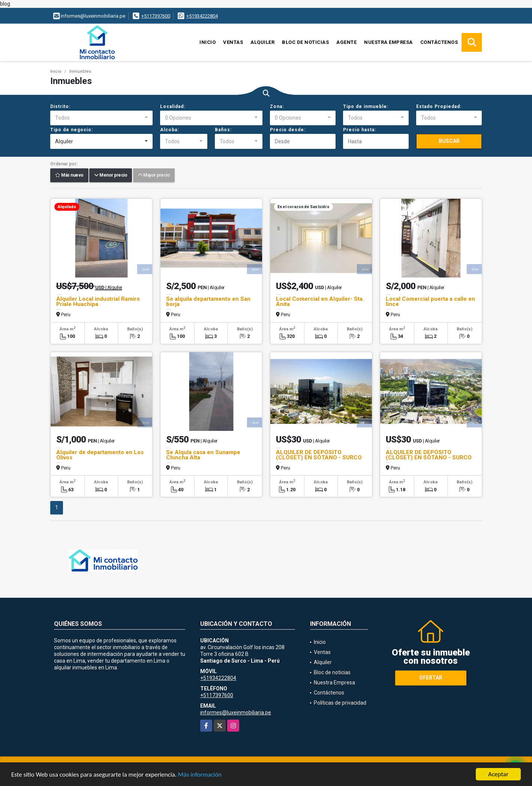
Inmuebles (80, 71)
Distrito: (60, 106)
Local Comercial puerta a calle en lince (430, 301)
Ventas (233, 42)
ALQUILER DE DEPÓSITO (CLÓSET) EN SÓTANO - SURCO (319, 455)
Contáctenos (439, 42)
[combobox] (101, 118)
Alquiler (262, 42)
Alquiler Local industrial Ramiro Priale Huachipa (98, 301)
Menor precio (111, 175)
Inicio (208, 42)
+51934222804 (202, 16)
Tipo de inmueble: (366, 106)
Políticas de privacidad (340, 703)
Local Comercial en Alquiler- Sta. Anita (320, 301)
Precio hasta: (360, 130)
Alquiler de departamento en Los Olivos (100, 455)
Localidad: (173, 106)
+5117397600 (156, 16)
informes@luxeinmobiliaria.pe (236, 712)
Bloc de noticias (305, 42)
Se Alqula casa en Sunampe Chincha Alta (203, 455)
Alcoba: (169, 130)
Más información (200, 775)
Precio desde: (288, 130)
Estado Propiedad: (439, 106)
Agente (346, 42)
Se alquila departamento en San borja (208, 301)
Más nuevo (69, 175)
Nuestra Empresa (388, 42)
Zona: (277, 106)
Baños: (223, 130)
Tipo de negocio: (72, 130)
